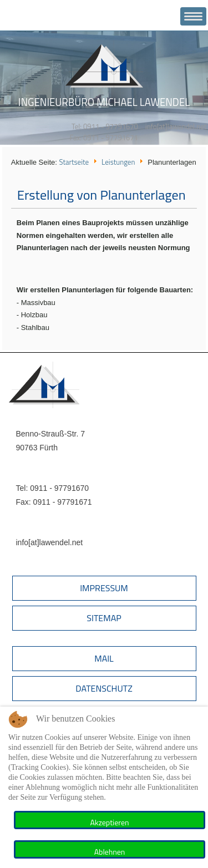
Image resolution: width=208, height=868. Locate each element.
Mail (104, 658)
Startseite (74, 162)
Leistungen (118, 162)
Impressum (104, 588)
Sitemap (104, 618)
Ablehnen (110, 852)
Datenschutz (104, 688)
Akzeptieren (109, 822)
